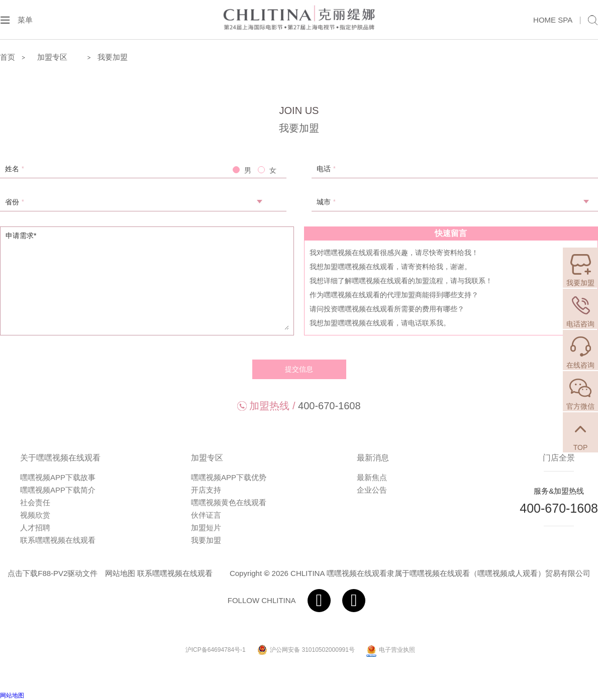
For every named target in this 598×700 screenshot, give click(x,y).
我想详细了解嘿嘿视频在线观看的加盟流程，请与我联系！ (401, 281)
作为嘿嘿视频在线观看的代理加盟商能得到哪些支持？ (394, 295)
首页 (8, 57)
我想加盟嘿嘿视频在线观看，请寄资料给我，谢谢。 (390, 267)
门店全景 (559, 458)
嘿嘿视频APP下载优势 (229, 477)
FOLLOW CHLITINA (262, 600)
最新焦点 (372, 477)
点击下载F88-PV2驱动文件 (53, 573)
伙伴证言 (206, 515)
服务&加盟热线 (559, 491)
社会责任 (35, 502)
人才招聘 (35, 528)
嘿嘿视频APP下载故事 (58, 477)
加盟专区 (207, 458)
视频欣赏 (35, 515)
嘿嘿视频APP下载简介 (58, 490)
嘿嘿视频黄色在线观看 (229, 502)
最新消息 (373, 458)
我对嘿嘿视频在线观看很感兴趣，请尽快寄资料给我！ (394, 253)
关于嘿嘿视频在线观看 (60, 458)
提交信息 (299, 369)
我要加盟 (113, 57)
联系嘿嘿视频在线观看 (58, 540)
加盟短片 (206, 528)
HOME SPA (553, 20)
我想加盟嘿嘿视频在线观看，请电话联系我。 (380, 323)
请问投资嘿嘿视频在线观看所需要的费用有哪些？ (387, 309)
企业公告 (372, 490)
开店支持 (206, 490)
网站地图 (120, 573)
